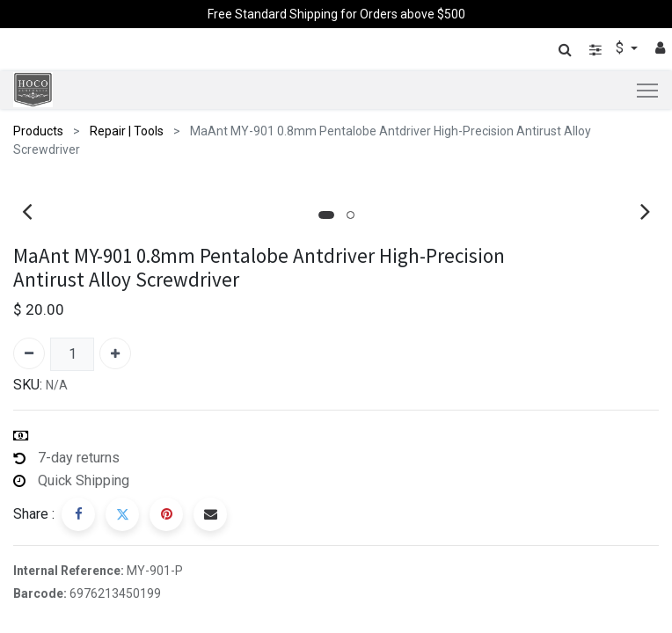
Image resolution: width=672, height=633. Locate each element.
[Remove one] (29, 338)
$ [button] (621, 48)
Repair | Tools (127, 131)
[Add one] (115, 338)
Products (38, 131)
